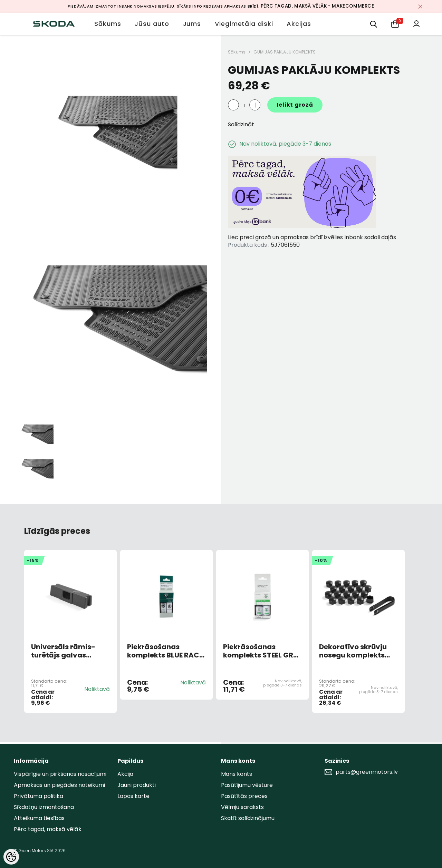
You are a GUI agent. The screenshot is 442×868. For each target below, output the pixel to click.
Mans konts (237, 774)
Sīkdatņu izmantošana (44, 807)
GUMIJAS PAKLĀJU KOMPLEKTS (285, 52)
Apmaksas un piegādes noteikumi (59, 785)
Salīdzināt (241, 124)
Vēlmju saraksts (242, 807)
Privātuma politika (39, 796)
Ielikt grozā (295, 105)
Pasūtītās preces (244, 796)
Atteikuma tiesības (39, 818)
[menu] (374, 24)
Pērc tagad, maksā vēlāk (48, 829)
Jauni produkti (137, 785)
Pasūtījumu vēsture (247, 785)
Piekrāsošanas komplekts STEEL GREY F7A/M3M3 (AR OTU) (262, 651)
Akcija (125, 774)
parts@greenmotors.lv (367, 772)
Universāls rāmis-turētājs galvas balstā (63, 651)
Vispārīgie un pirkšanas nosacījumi (60, 774)
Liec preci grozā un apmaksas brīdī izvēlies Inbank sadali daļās (312, 237)
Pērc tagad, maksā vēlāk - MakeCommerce (318, 6)
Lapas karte (133, 796)
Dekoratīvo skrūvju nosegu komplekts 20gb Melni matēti (353, 651)
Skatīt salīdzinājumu (248, 818)
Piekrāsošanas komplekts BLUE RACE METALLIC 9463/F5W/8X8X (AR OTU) (165, 651)
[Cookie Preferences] (11, 857)
